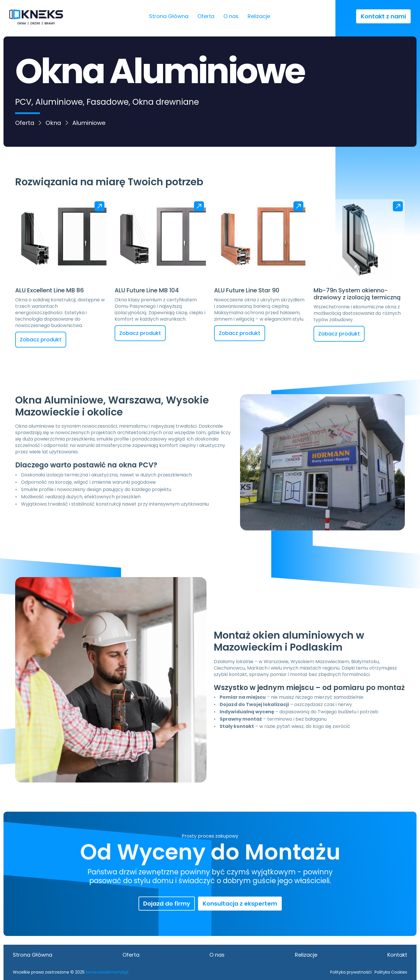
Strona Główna (169, 16)
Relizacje (259, 16)
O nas (231, 16)
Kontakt (397, 955)
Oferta (206, 16)
